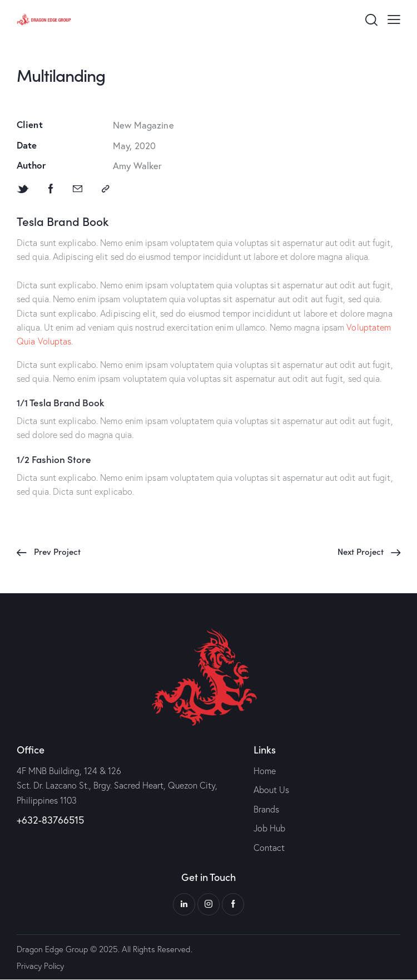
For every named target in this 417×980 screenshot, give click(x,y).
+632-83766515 (50, 820)
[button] (394, 19)
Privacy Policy (40, 966)
